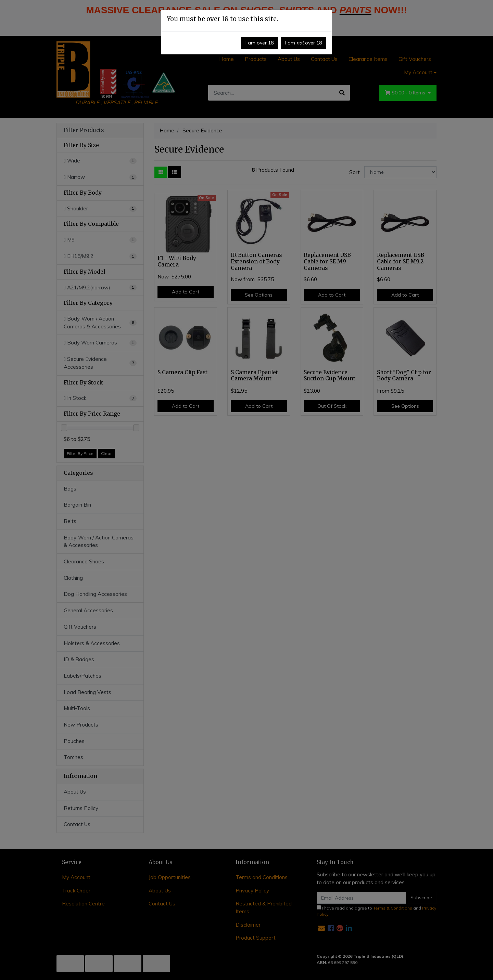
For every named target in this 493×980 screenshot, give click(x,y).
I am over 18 (260, 43)
